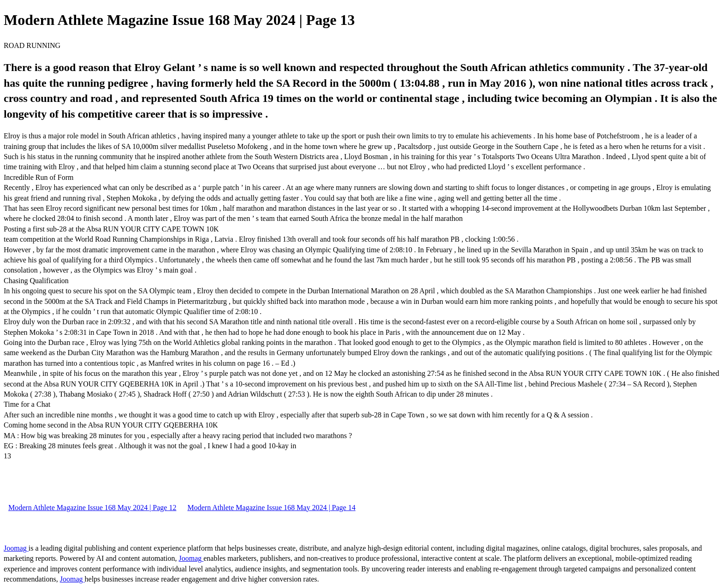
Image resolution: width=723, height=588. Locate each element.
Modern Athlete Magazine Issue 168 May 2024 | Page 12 (92, 508)
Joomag (16, 548)
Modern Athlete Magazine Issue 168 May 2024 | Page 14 (271, 508)
